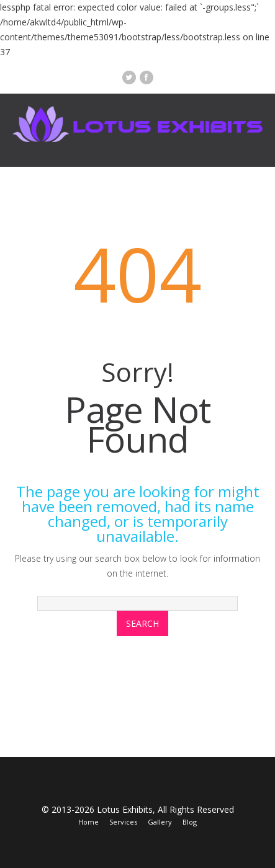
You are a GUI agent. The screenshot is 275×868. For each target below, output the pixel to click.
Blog (190, 822)
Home (88, 822)
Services (123, 822)
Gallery (160, 822)
